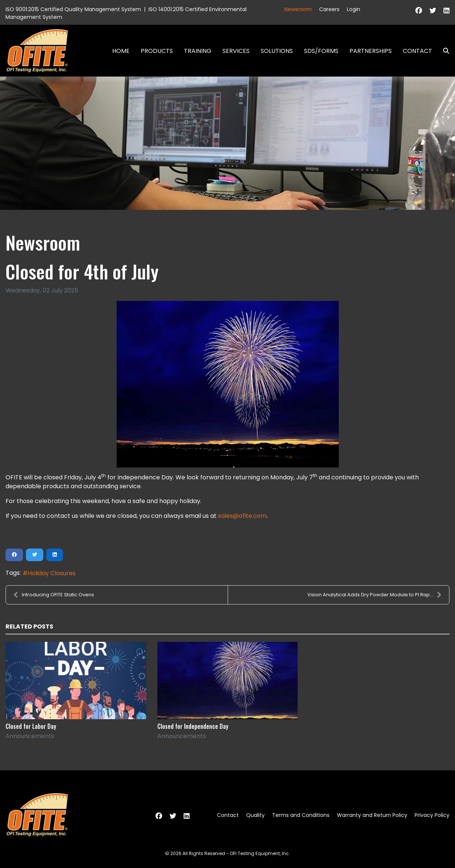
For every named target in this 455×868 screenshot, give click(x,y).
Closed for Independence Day (193, 726)
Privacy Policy (432, 815)
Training (198, 51)
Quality (255, 815)
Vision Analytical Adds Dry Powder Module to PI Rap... (374, 595)
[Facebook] (419, 11)
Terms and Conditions (301, 815)
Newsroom (298, 9)
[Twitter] (433, 11)
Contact (417, 51)
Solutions (277, 51)
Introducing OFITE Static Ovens (54, 595)
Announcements (30, 736)
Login (354, 9)
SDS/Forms (321, 51)
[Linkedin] (446, 11)
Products (157, 51)
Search (443, 51)
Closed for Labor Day (31, 726)
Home (121, 51)
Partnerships (371, 51)
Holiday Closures (52, 573)
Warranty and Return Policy (372, 815)
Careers (329, 9)
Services (236, 51)
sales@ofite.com (242, 516)
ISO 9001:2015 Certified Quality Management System (73, 9)
